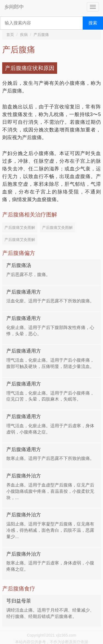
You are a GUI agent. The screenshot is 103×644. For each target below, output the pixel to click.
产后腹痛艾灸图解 (20, 227)
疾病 (24, 35)
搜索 (93, 23)
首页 (10, 35)
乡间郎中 (14, 7)
